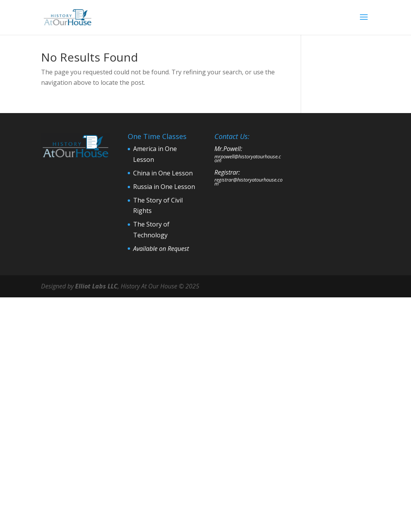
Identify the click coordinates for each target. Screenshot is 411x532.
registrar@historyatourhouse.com (248, 182)
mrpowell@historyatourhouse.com (248, 158)
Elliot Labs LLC (96, 286)
